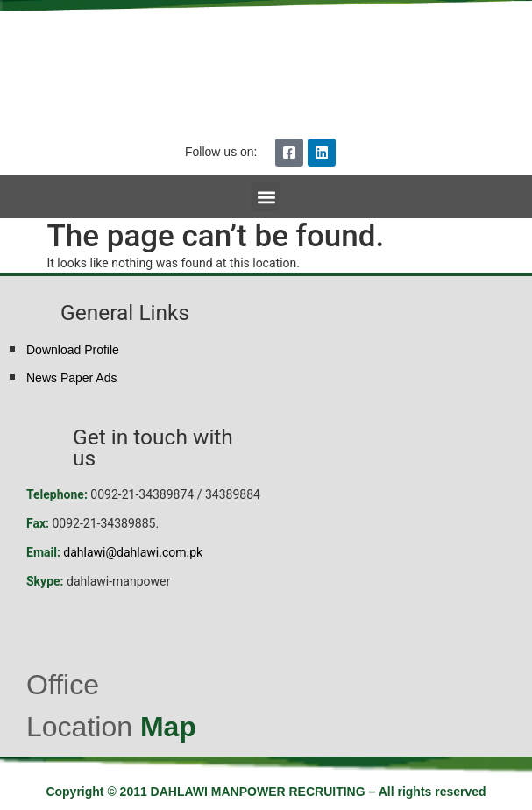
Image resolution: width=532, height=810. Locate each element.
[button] (266, 197)
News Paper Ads (72, 378)
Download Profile (73, 350)
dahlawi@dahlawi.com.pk (133, 552)
